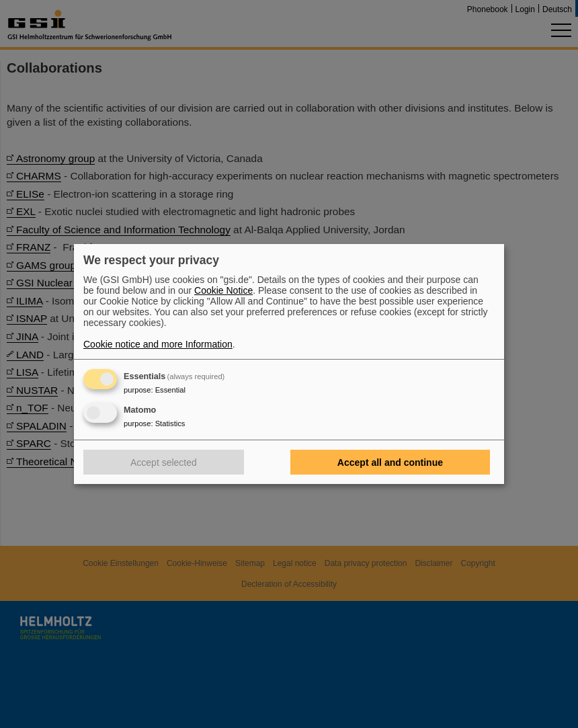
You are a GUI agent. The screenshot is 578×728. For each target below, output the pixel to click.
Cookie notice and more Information (158, 344)
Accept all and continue (390, 462)
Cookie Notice (223, 290)
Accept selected (164, 462)
